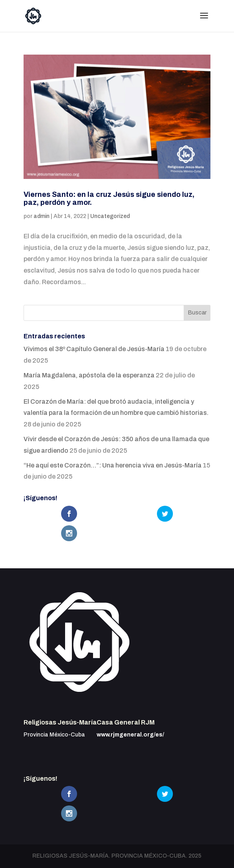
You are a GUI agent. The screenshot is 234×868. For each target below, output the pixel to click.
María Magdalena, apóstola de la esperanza (89, 375)
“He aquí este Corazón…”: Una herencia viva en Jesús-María (113, 465)
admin (42, 216)
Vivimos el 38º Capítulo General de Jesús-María (94, 349)
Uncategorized (110, 216)
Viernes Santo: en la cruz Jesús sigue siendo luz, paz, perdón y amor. (109, 198)
